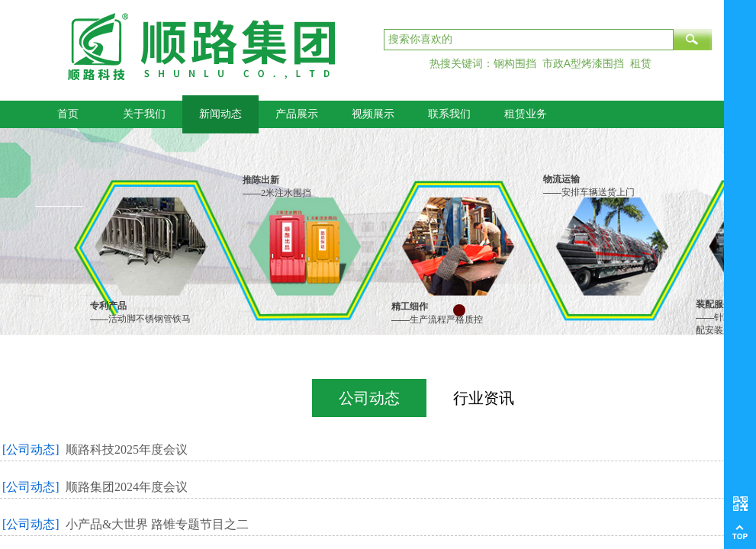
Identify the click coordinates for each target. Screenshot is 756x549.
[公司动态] (31, 449)
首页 (68, 114)
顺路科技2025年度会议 (127, 449)
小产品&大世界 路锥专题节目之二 (157, 524)
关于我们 (144, 114)
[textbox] (529, 40)
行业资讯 (484, 398)
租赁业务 (526, 114)
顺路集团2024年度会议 (127, 487)
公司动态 (369, 398)
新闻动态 (220, 114)
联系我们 (449, 114)
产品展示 (297, 114)
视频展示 (373, 114)
